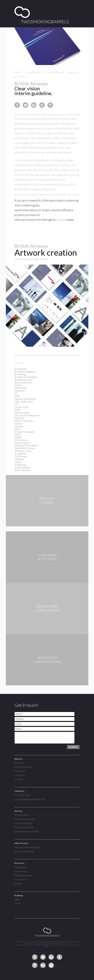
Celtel (18, 385)
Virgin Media (22, 467)
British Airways (23, 380)
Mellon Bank (22, 412)
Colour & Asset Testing (25, 819)
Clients (18, 904)
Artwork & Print (21, 815)
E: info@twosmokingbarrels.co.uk (30, 799)
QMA (18, 437)
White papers (21, 867)
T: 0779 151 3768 (22, 795)
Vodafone (20, 465)
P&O (17, 429)
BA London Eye (23, 382)
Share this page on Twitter (25, 105)
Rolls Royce (21, 440)
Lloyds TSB (21, 407)
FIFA (17, 396)
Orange (19, 426)
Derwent (20, 391)
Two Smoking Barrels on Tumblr (59, 957)
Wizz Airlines (22, 470)
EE (16, 393)
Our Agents (20, 771)
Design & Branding (23, 823)
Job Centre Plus (24, 402)
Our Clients (20, 775)
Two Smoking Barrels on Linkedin (51, 957)
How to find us (21, 880)
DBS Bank (20, 388)
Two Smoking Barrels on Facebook (35, 957)
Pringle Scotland (24, 432)
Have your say (21, 871)
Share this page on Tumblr (42, 105)
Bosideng (20, 374)
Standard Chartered (26, 445)
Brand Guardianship (24, 851)
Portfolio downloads (23, 875)
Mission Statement (23, 767)
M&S (17, 410)
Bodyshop (20, 369)
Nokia (18, 423)
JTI (16, 404)
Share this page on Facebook (17, 105)
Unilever (19, 459)
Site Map (18, 884)
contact (61, 220)
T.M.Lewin (21, 456)
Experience (20, 763)
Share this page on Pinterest (50, 105)
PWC (18, 434)
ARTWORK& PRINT (47, 506)
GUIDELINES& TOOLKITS (47, 557)
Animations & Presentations (27, 847)
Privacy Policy (70, 945)
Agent (17, 899)
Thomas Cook (23, 451)
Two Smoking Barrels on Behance (43, 965)
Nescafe (19, 418)
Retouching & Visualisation (27, 831)
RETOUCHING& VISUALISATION (47, 608)
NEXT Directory (24, 421)
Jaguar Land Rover (25, 399)
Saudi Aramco (23, 443)
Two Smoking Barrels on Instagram (51, 965)
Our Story (19, 779)
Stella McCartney (25, 448)
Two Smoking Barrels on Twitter (43, 957)
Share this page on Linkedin (34, 105)
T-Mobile (20, 454)
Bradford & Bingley (26, 377)
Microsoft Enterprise (27, 415)
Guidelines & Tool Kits (24, 827)
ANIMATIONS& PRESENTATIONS (47, 660)
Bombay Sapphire (25, 371)
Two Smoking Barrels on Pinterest (35, 965)
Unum (18, 462)
